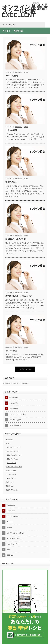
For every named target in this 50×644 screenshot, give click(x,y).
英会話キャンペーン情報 (14, 467)
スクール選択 (12, 474)
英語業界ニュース (12, 490)
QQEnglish (10, 555)
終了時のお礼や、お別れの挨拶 (19, 296)
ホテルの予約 (14, 403)
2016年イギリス (12, 459)
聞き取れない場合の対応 (16, 239)
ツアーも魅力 (14, 409)
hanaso (9, 527)
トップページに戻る (25, 369)
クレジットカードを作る (18, 414)
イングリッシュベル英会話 (16, 533)
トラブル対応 (11, 130)
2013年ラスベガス (13, 451)
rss (34, 3)
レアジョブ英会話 (13, 516)
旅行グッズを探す (15, 420)
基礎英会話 (18, 72)
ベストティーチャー (13, 544)
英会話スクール (11, 471)
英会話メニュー (12, 182)
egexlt (26, 72)
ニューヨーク (12, 463)
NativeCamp (11, 511)
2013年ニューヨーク (14, 447)
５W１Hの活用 (12, 76)
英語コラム (10, 482)
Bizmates (10, 522)
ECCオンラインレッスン (15, 538)
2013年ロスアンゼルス (15, 455)
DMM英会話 (11, 505)
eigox (9, 550)
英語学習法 (10, 486)
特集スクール (12, 478)
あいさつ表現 (11, 351)
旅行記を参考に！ (15, 425)
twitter (38, 3)
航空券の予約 (14, 398)
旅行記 (8, 443)
